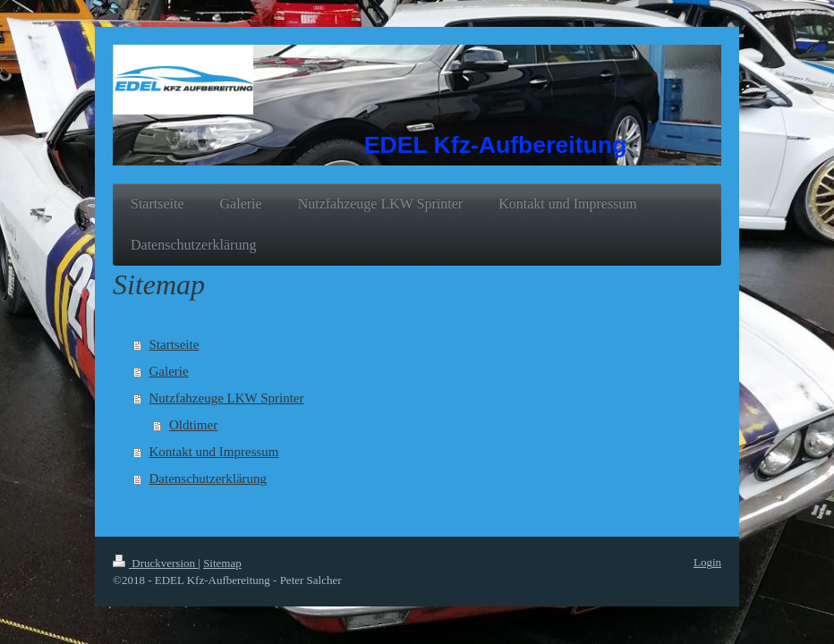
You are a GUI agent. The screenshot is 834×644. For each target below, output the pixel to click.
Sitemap (222, 563)
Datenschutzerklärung (208, 479)
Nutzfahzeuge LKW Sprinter (227, 398)
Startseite (174, 344)
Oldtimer (193, 425)
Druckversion (155, 563)
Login (707, 562)
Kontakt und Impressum (214, 452)
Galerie (169, 371)
